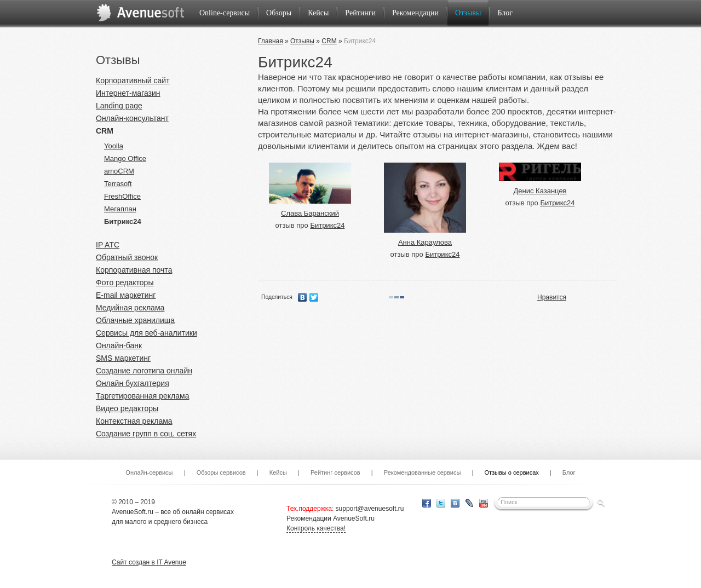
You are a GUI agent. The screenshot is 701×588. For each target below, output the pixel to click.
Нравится (552, 297)
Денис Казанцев (540, 191)
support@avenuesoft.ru (370, 509)
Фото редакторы (125, 283)
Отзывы (468, 13)
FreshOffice (122, 196)
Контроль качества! (316, 528)
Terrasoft (118, 184)
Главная (271, 41)
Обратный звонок (127, 257)
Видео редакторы (127, 408)
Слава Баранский (310, 213)
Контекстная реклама (134, 421)
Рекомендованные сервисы (423, 472)
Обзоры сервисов (221, 472)
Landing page (119, 106)
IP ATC (108, 245)
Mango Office (125, 158)
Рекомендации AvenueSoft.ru (331, 518)
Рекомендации (415, 13)
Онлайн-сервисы (149, 472)
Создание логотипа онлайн (144, 371)
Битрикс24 (123, 221)
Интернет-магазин (128, 93)
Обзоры (279, 13)
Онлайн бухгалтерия (133, 383)
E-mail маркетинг (126, 295)
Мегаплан (120, 209)
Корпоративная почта (134, 270)
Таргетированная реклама (142, 396)
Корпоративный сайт (133, 80)
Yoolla (114, 146)
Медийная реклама (130, 308)
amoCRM (119, 171)
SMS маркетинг (123, 358)
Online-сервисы (225, 13)
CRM (105, 131)
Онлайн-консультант (132, 118)
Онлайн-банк (119, 345)
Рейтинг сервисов (335, 472)
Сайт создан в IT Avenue (149, 562)
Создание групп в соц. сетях (146, 434)
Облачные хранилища (135, 320)
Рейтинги (360, 13)
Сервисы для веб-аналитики (146, 333)
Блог (505, 13)
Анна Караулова (425, 242)
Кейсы (318, 13)
